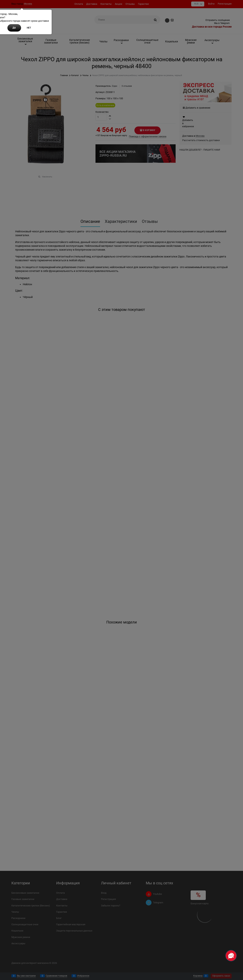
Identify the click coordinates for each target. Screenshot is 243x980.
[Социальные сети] (231, 956)
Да (14, 28)
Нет (29, 28)
